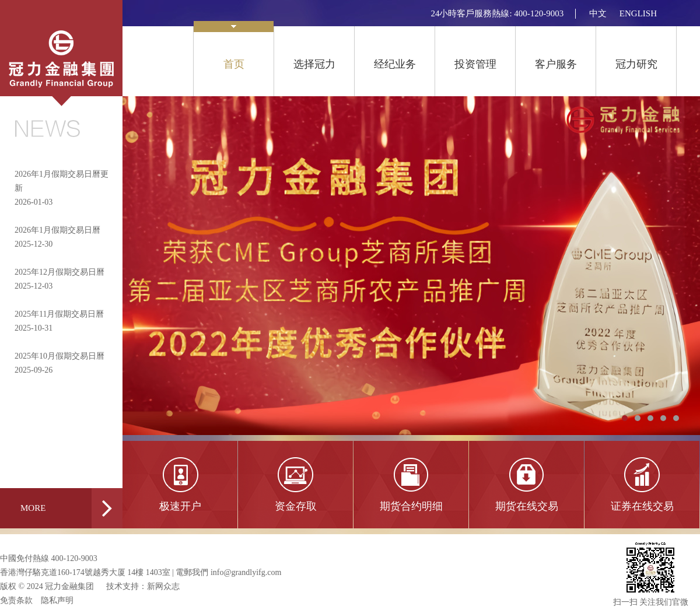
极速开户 (180, 506)
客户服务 (556, 64)
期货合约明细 (411, 506)
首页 (234, 48)
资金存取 (296, 506)
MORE (71, 508)
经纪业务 (395, 64)
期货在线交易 (527, 506)
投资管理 (475, 64)
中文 (598, 13)
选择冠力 (314, 64)
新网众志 (163, 586)
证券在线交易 (642, 506)
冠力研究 (636, 64)
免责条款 (16, 600)
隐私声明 (57, 600)
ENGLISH (638, 13)
